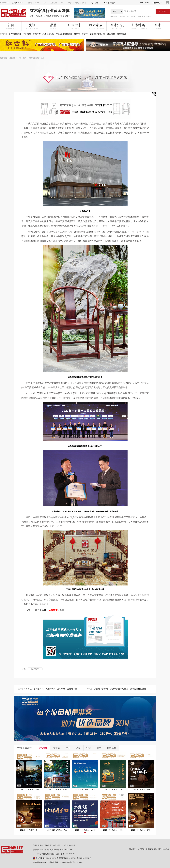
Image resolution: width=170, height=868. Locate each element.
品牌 (44, 3)
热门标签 (96, 3)
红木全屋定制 (48, 34)
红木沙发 (37, 34)
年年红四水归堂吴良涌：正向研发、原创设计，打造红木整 (51, 689)
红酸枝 (85, 34)
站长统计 (80, 862)
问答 (84, 3)
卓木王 (141, 17)
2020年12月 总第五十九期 (57, 830)
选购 (77, 3)
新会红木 (66, 16)
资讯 (37, 3)
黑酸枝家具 (122, 34)
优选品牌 (54, 3)
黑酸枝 (77, 34)
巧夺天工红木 (151, 17)
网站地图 (158, 849)
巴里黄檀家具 (15, 34)
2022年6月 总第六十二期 (113, 789)
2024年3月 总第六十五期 (29, 789)
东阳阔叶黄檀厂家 (97, 34)
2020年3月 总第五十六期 (141, 830)
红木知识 (117, 26)
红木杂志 (75, 26)
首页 (30, 3)
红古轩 (122, 17)
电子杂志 (23, 58)
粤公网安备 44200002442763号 (45, 858)
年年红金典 (131, 17)
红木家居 (96, 26)
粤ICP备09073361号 (84, 858)
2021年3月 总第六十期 (29, 830)
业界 (43, 58)
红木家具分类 (111, 3)
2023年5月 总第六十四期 (57, 789)
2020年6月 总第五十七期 (113, 830)
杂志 (70, 3)
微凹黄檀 (111, 34)
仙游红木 (57, 16)
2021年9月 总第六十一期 (141, 789)
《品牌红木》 (35, 669)
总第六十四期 (34, 58)
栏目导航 (157, 3)
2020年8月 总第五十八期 (85, 830)
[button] (85, 832)
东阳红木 (48, 16)
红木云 (160, 26)
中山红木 (39, 16)
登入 (142, 2)
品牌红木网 (18, 3)
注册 (147, 2)
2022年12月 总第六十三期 (85, 789)
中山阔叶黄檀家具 (64, 34)
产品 (63, 3)
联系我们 (149, 849)
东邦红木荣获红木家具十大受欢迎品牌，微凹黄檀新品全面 (120, 689)
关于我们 (141, 849)
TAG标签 (166, 849)
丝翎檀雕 (27, 34)
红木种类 (138, 26)
